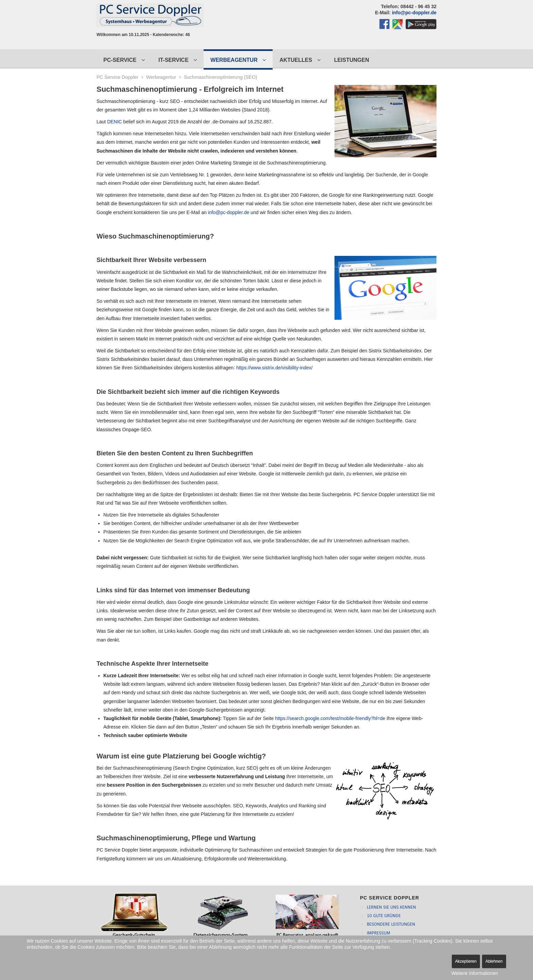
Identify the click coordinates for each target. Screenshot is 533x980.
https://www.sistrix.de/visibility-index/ (274, 368)
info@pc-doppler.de (414, 13)
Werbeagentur (161, 77)
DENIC (115, 122)
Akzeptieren (466, 961)
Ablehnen (494, 961)
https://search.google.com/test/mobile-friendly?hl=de (330, 718)
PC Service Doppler (117, 77)
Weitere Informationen (475, 973)
